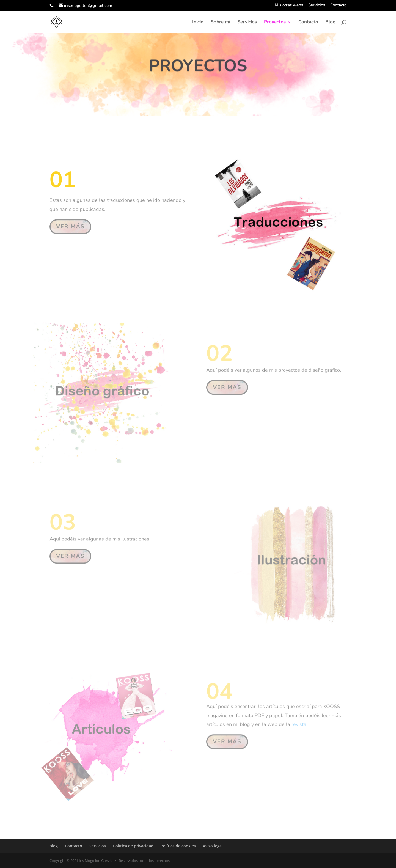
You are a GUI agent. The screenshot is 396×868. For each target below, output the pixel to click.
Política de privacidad (133, 846)
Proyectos (275, 23)
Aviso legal (213, 846)
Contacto (338, 5)
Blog (330, 23)
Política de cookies (178, 846)
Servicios (317, 5)
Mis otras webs (289, 5)
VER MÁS (70, 225)
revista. (299, 723)
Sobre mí (220, 23)
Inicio (198, 23)
